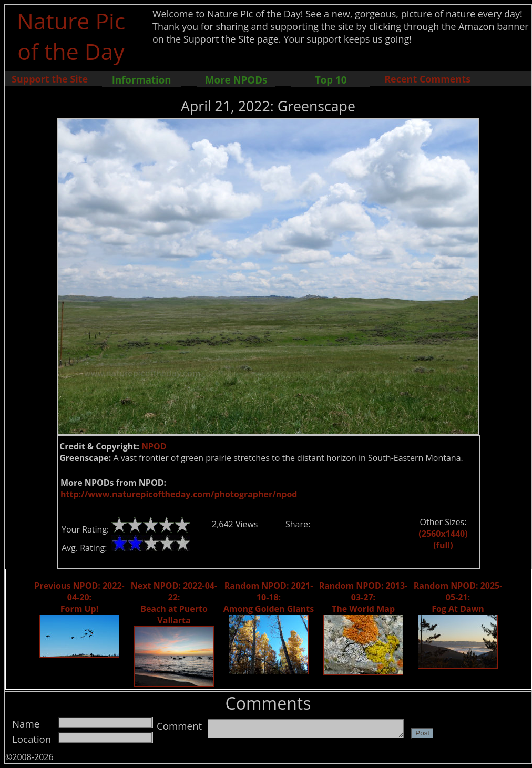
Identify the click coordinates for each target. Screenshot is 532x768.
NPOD (154, 446)
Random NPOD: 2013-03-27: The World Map (364, 597)
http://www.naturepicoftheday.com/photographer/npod (179, 494)
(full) (443, 545)
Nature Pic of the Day (71, 36)
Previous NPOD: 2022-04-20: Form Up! (79, 597)
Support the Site (50, 79)
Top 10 (331, 80)
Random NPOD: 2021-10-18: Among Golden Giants (269, 597)
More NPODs (236, 80)
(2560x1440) (443, 534)
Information (142, 80)
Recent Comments (427, 79)
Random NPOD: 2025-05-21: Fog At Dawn (458, 597)
